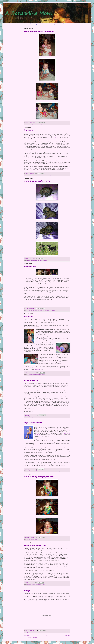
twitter (40, 632)
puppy (38, 260)
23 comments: (32, 373)
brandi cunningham (35, 471)
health (29, 585)
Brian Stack (50, 286)
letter (48, 310)
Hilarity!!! (27, 591)
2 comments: (32, 122)
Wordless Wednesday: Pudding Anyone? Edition (39, 477)
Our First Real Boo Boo (31, 381)
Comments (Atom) (33, 638)
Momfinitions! (28, 316)
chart (55, 137)
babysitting (30, 124)
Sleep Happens (28, 130)
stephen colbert (36, 632)
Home (47, 636)
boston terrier (30, 260)
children (30, 175)
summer (43, 585)
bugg (34, 260)
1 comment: (32, 173)
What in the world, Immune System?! (35, 545)
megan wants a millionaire (52, 471)
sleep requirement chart (52, 175)
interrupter (45, 310)
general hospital (35, 175)
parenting (42, 175)
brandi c (29, 471)
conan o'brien (40, 310)
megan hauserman (42, 471)
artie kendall (30, 310)
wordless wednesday (38, 124)
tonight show (52, 310)
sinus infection (38, 585)
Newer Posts (27, 636)
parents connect (42, 375)
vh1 (62, 471)
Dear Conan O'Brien (30, 266)
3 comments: (32, 259)
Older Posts (67, 636)
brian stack (35, 310)
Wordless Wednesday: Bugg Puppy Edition (37, 181)
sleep (46, 175)
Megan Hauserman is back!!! (33, 423)
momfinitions (31, 375)
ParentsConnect (35, 321)
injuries (33, 417)
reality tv (59, 471)
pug (36, 260)
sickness (33, 585)
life (40, 175)
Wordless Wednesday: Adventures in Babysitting (39, 31)
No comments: (33, 415)
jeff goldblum (30, 632)
